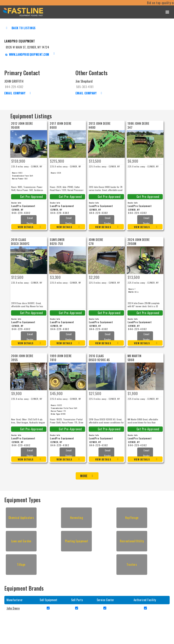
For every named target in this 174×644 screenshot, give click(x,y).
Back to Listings (24, 28)
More (84, 476)
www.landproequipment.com (29, 54)
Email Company (15, 93)
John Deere (13, 608)
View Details (26, 227)
